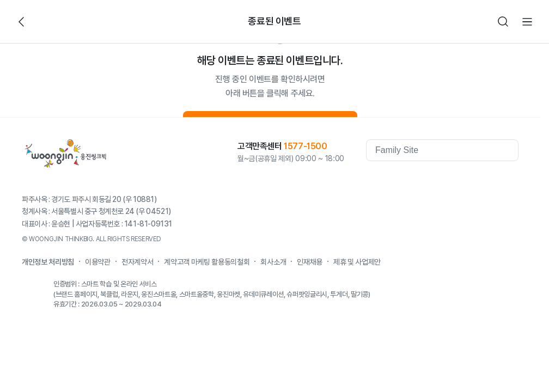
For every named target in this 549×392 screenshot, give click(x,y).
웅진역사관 (388, 181)
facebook (423, 181)
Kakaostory (466, 181)
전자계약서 (137, 262)
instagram (510, 181)
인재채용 (310, 262)
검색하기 (503, 22)
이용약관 (98, 262)
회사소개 (273, 262)
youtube (444, 181)
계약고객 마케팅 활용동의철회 (207, 262)
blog (488, 181)
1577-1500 (305, 146)
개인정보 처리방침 (48, 262)
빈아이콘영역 (46, 22)
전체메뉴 (527, 22)
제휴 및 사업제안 (357, 262)
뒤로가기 (22, 22)
